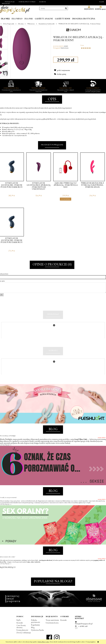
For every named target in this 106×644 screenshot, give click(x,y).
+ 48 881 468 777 (81, 627)
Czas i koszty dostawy (21, 626)
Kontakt (20, 623)
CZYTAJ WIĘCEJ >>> (6, 445)
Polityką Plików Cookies (44, 642)
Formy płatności (22, 630)
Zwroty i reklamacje (24, 633)
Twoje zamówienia (52, 620)
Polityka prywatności (35, 621)
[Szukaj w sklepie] (52, 8)
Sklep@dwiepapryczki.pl (84, 624)
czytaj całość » (102, 438)
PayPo (19, 620)
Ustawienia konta (52, 623)
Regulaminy (35, 625)
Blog (33, 627)
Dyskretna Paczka (37, 630)
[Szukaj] (66, 8)
